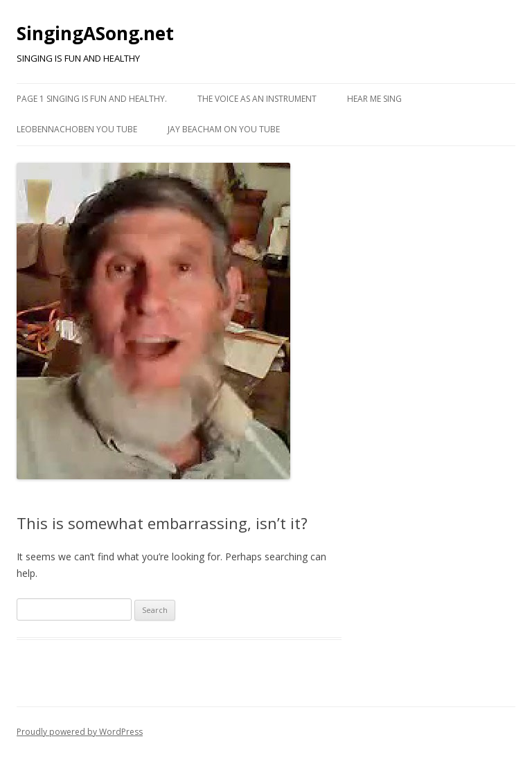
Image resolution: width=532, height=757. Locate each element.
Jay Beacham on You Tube (224, 129)
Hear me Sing (374, 99)
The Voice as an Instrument (257, 99)
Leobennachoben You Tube (77, 129)
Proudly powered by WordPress (80, 732)
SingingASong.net (95, 33)
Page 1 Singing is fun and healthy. (92, 99)
